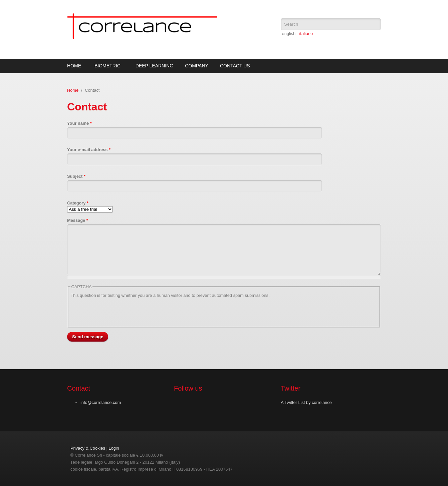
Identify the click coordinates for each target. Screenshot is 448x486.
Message (78, 220)
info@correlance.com (101, 402)
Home (74, 66)
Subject (76, 176)
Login (114, 448)
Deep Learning (154, 66)
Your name (79, 123)
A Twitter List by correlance (306, 402)
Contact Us (235, 66)
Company (197, 66)
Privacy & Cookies (88, 448)
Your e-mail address (89, 150)
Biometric (107, 66)
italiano (306, 34)
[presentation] (121, 312)
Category (78, 203)
